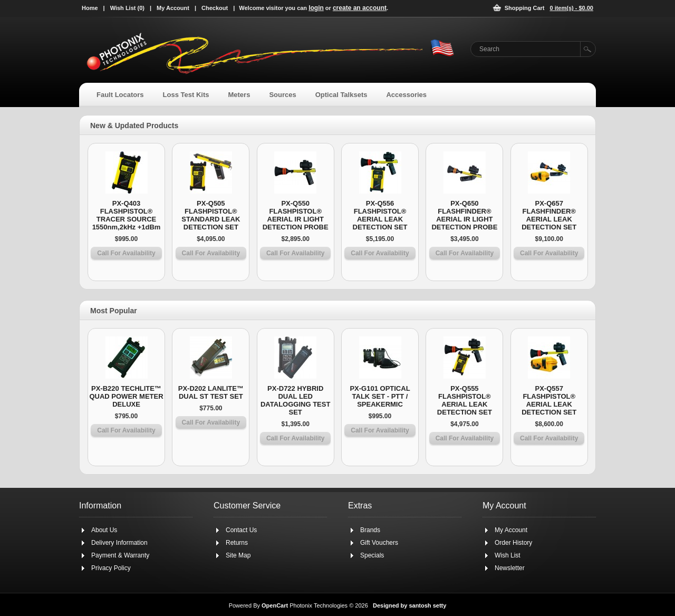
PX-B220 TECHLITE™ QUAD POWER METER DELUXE (126, 396)
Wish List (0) (127, 8)
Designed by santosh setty (409, 605)
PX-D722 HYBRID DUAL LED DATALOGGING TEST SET (295, 400)
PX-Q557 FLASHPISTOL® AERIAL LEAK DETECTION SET (549, 400)
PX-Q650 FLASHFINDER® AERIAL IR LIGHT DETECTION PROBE (464, 215)
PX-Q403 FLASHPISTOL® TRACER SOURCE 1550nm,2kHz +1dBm (127, 215)
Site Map (238, 555)
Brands (370, 530)
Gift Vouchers (379, 543)
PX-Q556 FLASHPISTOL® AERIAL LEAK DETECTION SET (380, 215)
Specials (372, 555)
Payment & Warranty (120, 555)
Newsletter (510, 568)
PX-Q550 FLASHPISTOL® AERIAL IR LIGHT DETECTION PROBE (296, 215)
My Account (173, 8)
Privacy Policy (111, 568)
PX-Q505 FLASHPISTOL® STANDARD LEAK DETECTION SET (211, 215)
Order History (513, 543)
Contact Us (241, 530)
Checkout (215, 8)
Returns (237, 543)
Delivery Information (119, 543)
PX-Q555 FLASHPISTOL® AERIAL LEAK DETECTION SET (465, 400)
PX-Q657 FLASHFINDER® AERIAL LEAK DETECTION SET (549, 215)
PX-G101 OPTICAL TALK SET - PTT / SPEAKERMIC (380, 396)
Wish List (508, 555)
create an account (360, 8)
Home (90, 8)
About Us (104, 530)
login (316, 8)
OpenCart (275, 605)
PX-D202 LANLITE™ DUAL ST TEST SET (211, 392)
